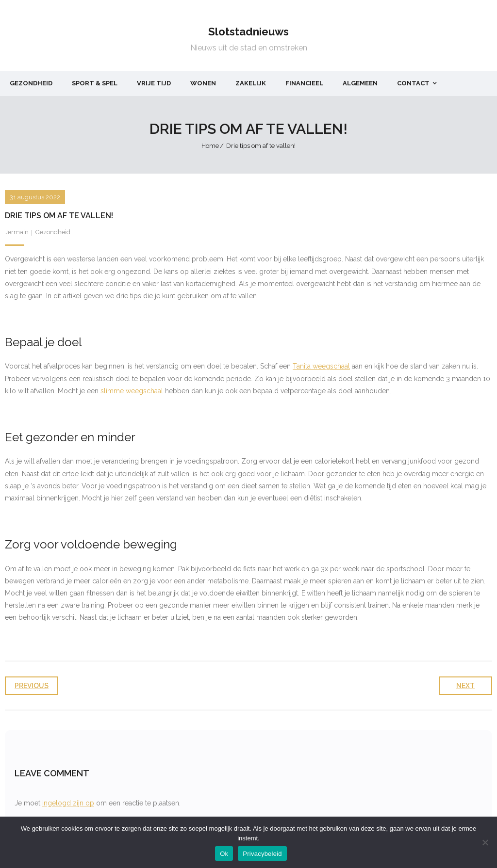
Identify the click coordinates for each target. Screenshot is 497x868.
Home (210, 146)
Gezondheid (53, 232)
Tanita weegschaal (321, 366)
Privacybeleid (262, 854)
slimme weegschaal (133, 391)
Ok (224, 854)
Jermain (17, 232)
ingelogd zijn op (68, 803)
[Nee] (485, 842)
